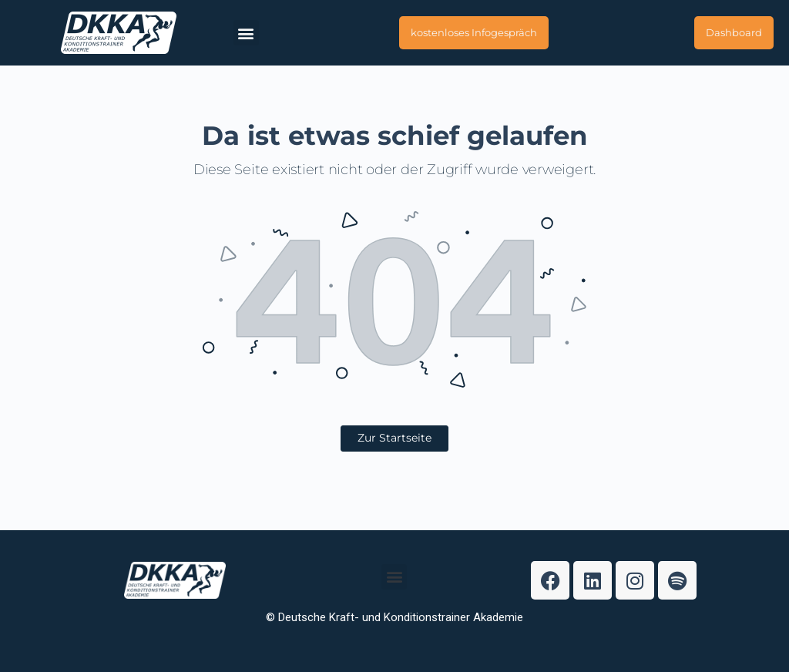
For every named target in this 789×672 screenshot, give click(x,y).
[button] (246, 33)
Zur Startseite (394, 438)
